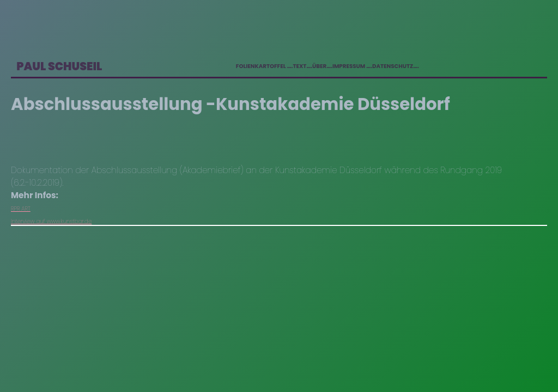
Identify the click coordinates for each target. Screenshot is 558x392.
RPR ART (21, 209)
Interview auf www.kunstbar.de (51, 221)
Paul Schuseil (59, 66)
